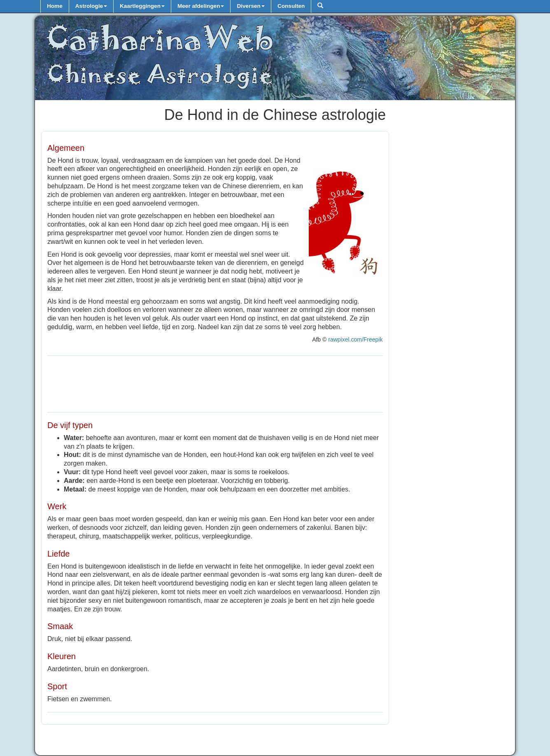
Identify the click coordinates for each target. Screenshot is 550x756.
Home (55, 6)
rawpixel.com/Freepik (355, 339)
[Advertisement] (215, 383)
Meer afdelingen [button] (201, 6)
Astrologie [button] (91, 6)
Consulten (291, 6)
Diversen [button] (251, 6)
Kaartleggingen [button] (142, 6)
